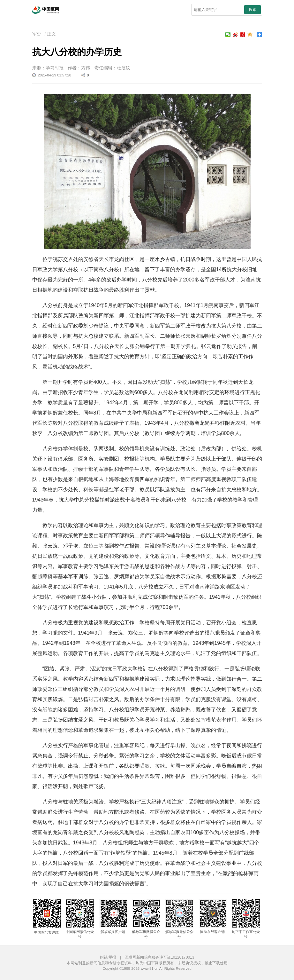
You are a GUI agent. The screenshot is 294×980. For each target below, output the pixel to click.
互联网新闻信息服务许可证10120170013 (159, 957)
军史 (37, 34)
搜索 (253, 10)
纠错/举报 (108, 957)
